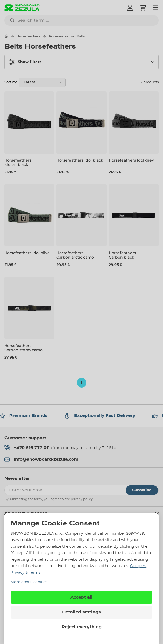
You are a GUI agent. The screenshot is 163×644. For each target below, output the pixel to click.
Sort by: (11, 82)
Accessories (58, 36)
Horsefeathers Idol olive (27, 253)
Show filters (25, 62)
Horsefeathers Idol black (80, 160)
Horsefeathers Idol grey (131, 160)
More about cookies (29, 582)
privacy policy (82, 499)
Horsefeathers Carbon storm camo (23, 348)
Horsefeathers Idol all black (18, 162)
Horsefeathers (28, 36)
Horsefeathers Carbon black (122, 255)
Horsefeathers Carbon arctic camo (75, 255)
